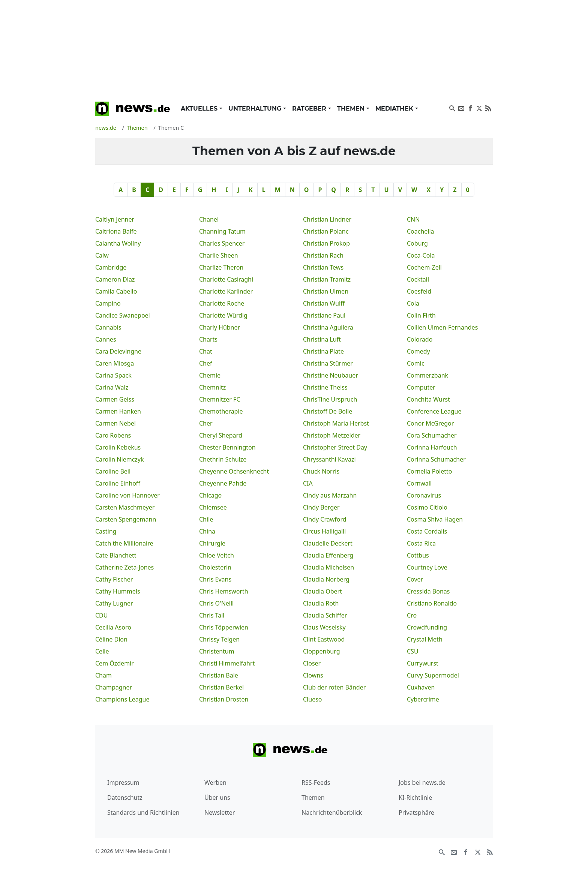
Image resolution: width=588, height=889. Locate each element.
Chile (206, 519)
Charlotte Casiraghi (226, 279)
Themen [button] (352, 109)
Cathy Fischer (114, 579)
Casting (106, 531)
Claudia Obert (322, 591)
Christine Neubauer (331, 375)
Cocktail (418, 279)
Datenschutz (125, 798)
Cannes (106, 339)
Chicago (210, 495)
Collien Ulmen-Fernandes (442, 327)
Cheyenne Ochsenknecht (234, 471)
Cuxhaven (421, 687)
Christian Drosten (224, 699)
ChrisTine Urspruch (330, 399)
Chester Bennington (227, 447)
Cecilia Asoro (113, 627)
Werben (215, 783)
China (207, 531)
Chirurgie (212, 543)
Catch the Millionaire (124, 543)
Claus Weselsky (324, 627)
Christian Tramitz (327, 279)
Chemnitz (212, 387)
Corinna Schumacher (436, 459)
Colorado (420, 339)
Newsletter (220, 813)
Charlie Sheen (219, 255)
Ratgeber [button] (310, 109)
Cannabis (108, 327)
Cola (413, 303)
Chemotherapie (221, 411)
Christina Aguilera (328, 327)
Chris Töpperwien (224, 627)
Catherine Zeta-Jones (124, 567)
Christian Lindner (327, 219)
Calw (102, 255)
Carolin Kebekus (118, 447)
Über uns (217, 798)
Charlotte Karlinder (226, 291)
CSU (413, 651)
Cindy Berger (321, 507)
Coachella (421, 231)
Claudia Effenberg (328, 555)
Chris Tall (212, 615)
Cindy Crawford (325, 519)
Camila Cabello (116, 291)
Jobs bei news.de (422, 783)
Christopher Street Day (335, 447)
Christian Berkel (221, 687)
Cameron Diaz (115, 279)
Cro (412, 615)
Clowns (313, 675)
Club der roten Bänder (334, 687)
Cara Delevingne (118, 351)
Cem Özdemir (115, 663)
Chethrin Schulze (223, 459)
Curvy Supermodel (433, 675)
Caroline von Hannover (127, 495)
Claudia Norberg (326, 579)
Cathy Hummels (118, 591)
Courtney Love (427, 567)
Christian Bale (219, 675)
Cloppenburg (322, 651)
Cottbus (418, 555)
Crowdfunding (427, 627)
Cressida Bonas (428, 591)
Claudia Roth (321, 603)
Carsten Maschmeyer (125, 507)
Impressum (123, 783)
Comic (416, 363)
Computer (421, 387)
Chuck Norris (321, 471)
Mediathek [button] (395, 109)
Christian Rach (323, 255)
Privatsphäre (416, 813)
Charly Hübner (220, 327)
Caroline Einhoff (118, 483)
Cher (206, 423)
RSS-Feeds (316, 783)
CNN (413, 219)
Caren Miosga (115, 363)
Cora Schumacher (432, 435)
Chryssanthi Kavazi (329, 459)
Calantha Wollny (118, 243)
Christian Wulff (324, 303)
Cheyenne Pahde (223, 483)
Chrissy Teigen (219, 639)
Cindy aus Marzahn (330, 495)
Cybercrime (423, 699)
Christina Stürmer (328, 363)
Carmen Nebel (115, 423)
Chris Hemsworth (224, 591)
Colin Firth (421, 315)
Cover (415, 579)
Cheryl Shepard (221, 435)
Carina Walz (112, 387)
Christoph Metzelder (332, 435)
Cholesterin (215, 567)
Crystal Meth (425, 639)
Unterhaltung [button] (256, 109)
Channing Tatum (222, 231)
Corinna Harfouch (432, 447)
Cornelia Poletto (429, 471)
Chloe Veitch (217, 555)
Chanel (209, 219)
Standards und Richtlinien (143, 813)
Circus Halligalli (324, 531)
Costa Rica (421, 543)
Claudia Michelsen (328, 567)
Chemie (210, 375)
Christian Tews (323, 267)
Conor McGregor (430, 423)
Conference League (434, 411)
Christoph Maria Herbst (336, 423)
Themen (313, 798)
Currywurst (423, 663)
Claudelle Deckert (328, 543)
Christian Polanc (326, 231)
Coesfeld (419, 291)
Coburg (417, 243)
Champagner (114, 687)
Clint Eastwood (324, 639)
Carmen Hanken (118, 411)
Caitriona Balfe (116, 231)
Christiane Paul (324, 315)
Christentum (217, 651)
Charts (208, 339)
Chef (206, 363)
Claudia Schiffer (325, 615)
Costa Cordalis (427, 531)
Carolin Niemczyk (120, 459)
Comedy (418, 351)
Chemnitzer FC (220, 399)
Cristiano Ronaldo (432, 603)
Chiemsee (213, 507)
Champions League (122, 699)
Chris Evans (215, 579)
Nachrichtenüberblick (332, 813)
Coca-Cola (421, 255)
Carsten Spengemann (126, 519)
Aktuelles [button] (200, 109)
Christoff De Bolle (328, 411)
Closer (312, 663)
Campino (108, 303)
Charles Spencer (222, 243)
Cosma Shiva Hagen (435, 519)
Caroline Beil (113, 471)
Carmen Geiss (115, 399)
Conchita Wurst (428, 399)
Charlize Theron (221, 267)
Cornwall (419, 483)
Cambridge (111, 267)
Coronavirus (424, 495)
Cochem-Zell (424, 267)
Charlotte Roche (222, 303)
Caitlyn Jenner (115, 219)
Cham (103, 675)
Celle (102, 651)
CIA (308, 483)
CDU (102, 615)
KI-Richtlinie (415, 798)
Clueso (313, 699)
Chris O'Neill (216, 603)
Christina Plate (323, 351)
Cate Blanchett (116, 555)
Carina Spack (113, 375)
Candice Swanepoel (123, 315)
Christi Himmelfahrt (227, 663)
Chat (206, 351)
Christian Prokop (326, 243)
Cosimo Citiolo (427, 507)
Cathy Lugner (114, 603)
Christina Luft (322, 339)
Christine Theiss (325, 387)
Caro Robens (113, 435)
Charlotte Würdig (223, 315)
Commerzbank (427, 375)
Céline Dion (111, 639)
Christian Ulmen (326, 291)
